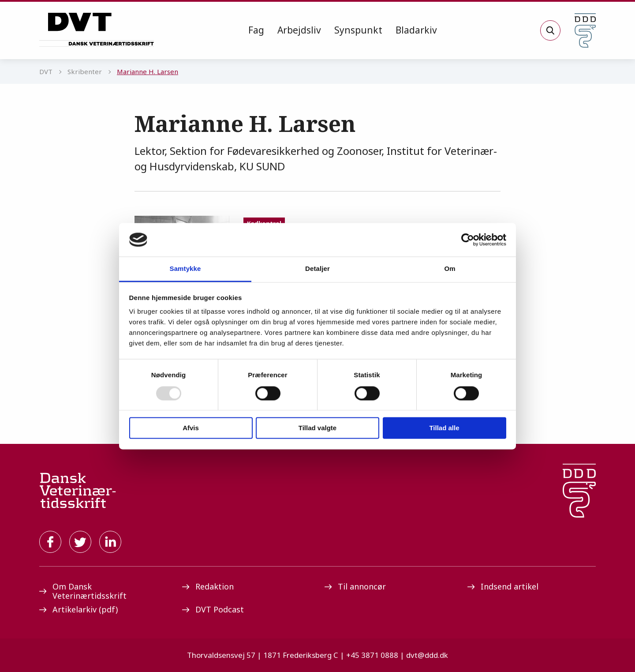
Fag (256, 30)
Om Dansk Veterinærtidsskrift (83, 591)
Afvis (191, 428)
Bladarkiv (416, 30)
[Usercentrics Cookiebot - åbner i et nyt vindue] (468, 240)
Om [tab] (450, 269)
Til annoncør (355, 586)
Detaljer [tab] (317, 269)
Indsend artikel (503, 586)
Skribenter (85, 71)
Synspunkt (358, 30)
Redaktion (208, 586)
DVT (46, 71)
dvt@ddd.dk (427, 655)
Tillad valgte (317, 428)
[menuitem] (256, 30)
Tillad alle (444, 428)
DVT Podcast (213, 609)
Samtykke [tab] (185, 269)
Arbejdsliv (299, 30)
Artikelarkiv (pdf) (78, 609)
